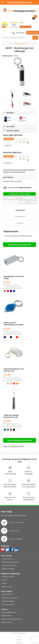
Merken (5, 579)
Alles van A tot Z (7, 583)
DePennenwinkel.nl (8, 600)
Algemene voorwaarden (19, 629)
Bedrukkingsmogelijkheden (11, 558)
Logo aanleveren (7, 555)
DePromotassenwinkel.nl (10, 594)
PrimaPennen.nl (7, 590)
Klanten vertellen (6, 618)
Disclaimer (19, 639)
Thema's (5, 576)
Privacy (19, 633)
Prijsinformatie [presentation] (20, 206)
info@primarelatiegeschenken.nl (11, 615)
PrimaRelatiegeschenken (9, 608)
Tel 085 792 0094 (6, 612)
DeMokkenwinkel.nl (8, 597)
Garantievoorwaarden (9, 561)
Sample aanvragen (8, 565)
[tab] (20, 206)
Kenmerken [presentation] (20, 219)
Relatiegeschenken (8, 573)
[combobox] (18, 38)
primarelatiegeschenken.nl (19, 642)
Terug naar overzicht (21, 43)
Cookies (19, 636)
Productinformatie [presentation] (20, 212)
